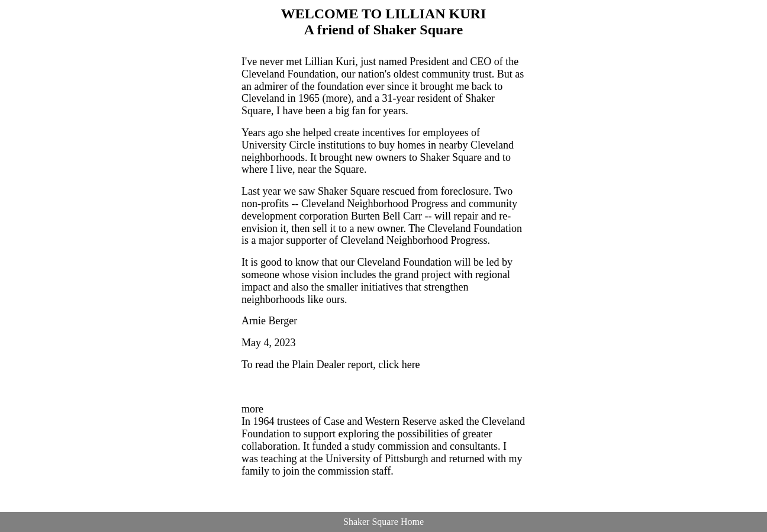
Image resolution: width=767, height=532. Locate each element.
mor (250, 409)
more (336, 98)
